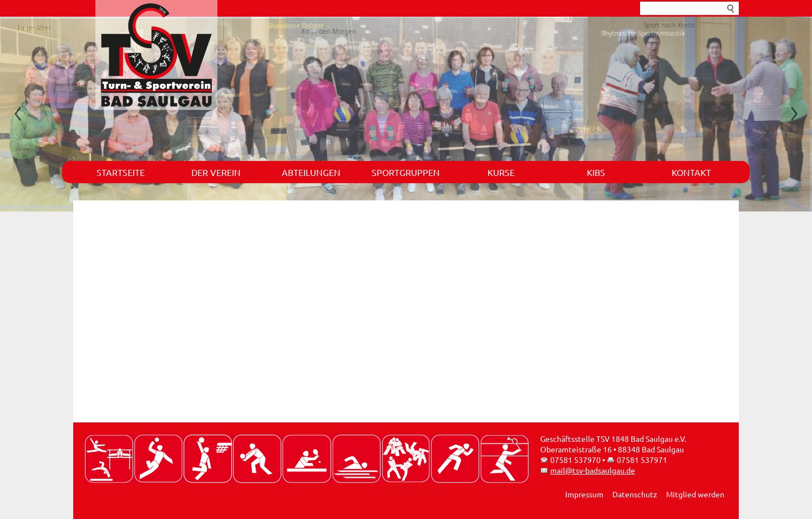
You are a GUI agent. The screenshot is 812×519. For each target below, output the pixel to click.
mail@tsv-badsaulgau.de (593, 470)
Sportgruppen (406, 172)
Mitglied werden (695, 494)
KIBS (596, 172)
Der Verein (216, 172)
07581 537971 (642, 460)
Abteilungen (311, 172)
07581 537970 (575, 460)
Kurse (501, 172)
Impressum (584, 494)
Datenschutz (635, 494)
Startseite (121, 172)
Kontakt (691, 172)
